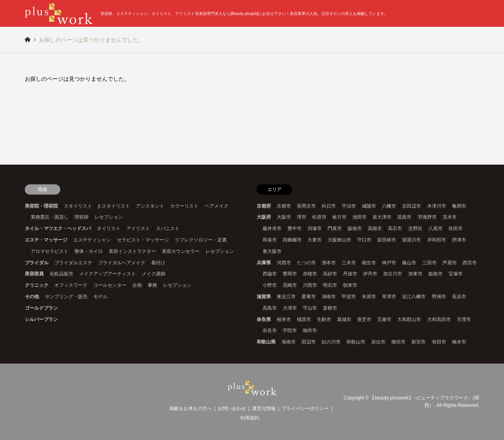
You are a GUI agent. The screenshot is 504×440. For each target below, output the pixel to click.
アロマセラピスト (50, 251)
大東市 (315, 240)
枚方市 (339, 217)
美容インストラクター (132, 251)
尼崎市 (290, 285)
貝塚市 (315, 228)
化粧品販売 (61, 274)
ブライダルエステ (73, 263)
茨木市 (450, 217)
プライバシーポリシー (305, 408)
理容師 (82, 217)
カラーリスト (184, 206)
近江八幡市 (414, 297)
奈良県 (264, 319)
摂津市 (459, 240)
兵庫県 (264, 263)
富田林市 (387, 240)
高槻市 (375, 228)
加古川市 (393, 274)
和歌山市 (356, 342)
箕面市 (404, 217)
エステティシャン (92, 240)
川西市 (310, 285)
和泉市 (270, 240)
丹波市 (350, 274)
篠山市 (409, 263)
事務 (152, 285)
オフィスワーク (71, 285)
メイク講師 (154, 274)
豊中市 (295, 228)
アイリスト (138, 228)
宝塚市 (456, 274)
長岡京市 (306, 206)
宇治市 (349, 206)
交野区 (415, 228)
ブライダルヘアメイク (122, 263)
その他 (32, 297)
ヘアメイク (217, 206)
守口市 (364, 240)
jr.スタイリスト (114, 206)
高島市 (270, 308)
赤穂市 (310, 274)
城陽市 (369, 206)
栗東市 (309, 297)
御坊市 (398, 342)
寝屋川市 (411, 240)
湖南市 (329, 297)
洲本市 (329, 263)
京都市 (284, 206)
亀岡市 (459, 206)
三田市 (430, 263)
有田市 (439, 342)
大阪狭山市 (339, 240)
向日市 (329, 206)
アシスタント (150, 206)
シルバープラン (41, 319)
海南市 (289, 342)
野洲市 (439, 297)
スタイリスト (78, 206)
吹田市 (456, 228)
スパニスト (168, 228)
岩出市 (378, 342)
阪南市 (355, 228)
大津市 (290, 308)
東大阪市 (272, 251)
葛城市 (344, 319)
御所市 (310, 330)
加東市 (415, 274)
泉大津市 (382, 217)
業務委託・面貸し (50, 217)
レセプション (109, 217)
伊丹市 (370, 274)
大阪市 (284, 217)
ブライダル (37, 263)
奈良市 (270, 330)
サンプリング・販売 (66, 297)
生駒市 (324, 319)
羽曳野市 (427, 217)
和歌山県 (266, 342)
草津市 (389, 297)
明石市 (330, 285)
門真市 (335, 228)
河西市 (284, 263)
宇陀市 (290, 330)
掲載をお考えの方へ (191, 408)
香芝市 (364, 319)
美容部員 (34, 274)
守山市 (310, 308)
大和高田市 (439, 319)
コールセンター (110, 285)
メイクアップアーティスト (107, 274)
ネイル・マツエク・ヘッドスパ (58, 228)
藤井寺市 (272, 228)
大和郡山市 (409, 319)
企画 (137, 285)
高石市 (395, 228)
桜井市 (284, 319)
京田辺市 (411, 206)
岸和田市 (437, 240)
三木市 (349, 263)
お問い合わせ (232, 408)
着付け (158, 263)
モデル (100, 297)
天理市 (464, 319)
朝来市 (350, 285)
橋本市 (459, 342)
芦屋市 (450, 263)
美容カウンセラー (181, 251)
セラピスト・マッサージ (143, 240)
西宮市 (470, 263)
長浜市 (459, 297)
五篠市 (384, 319)
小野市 (270, 285)
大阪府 (264, 217)
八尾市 (435, 228)
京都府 (264, 206)
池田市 (359, 217)
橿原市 (304, 319)
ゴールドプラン (41, 308)
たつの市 (306, 263)
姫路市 (435, 274)
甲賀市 (349, 297)
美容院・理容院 (41, 206)
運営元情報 (264, 408)
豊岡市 (290, 274)
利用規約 (250, 418)
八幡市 (389, 206)
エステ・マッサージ (46, 240)
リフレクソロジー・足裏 (201, 240)
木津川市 (437, 206)
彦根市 (330, 308)
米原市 (369, 297)
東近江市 (286, 297)
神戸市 (389, 263)
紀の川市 (331, 342)
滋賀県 (264, 297)
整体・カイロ (89, 251)
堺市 (302, 217)
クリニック (37, 285)
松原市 (319, 217)
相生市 (369, 263)
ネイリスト (109, 228)
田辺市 (309, 342)
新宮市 (419, 342)
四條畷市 (292, 240)
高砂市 (330, 274)
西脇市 (270, 274)
